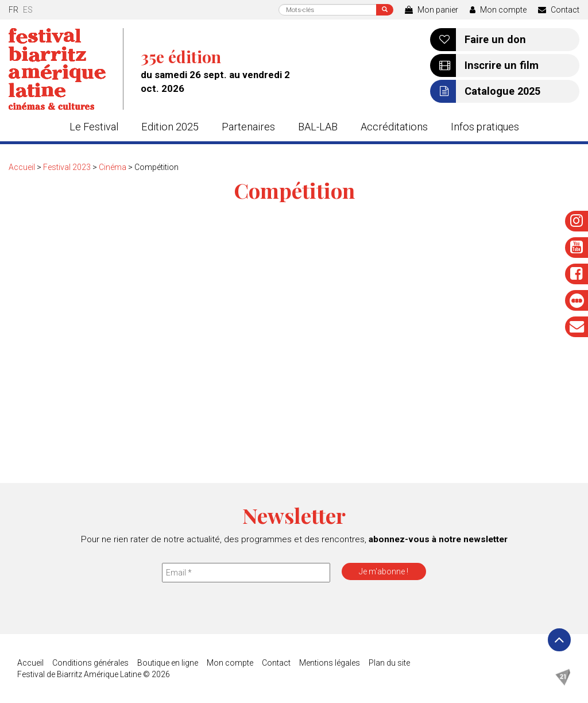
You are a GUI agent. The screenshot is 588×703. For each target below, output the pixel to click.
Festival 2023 (67, 167)
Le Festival (94, 127)
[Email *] (246, 573)
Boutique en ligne (168, 663)
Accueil (22, 167)
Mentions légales (330, 663)
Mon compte (498, 10)
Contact (559, 10)
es (28, 10)
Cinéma (113, 167)
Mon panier (432, 10)
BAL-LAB (318, 127)
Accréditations (394, 127)
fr (13, 10)
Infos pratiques (485, 127)
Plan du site (389, 663)
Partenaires (248, 127)
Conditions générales (90, 663)
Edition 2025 (170, 127)
